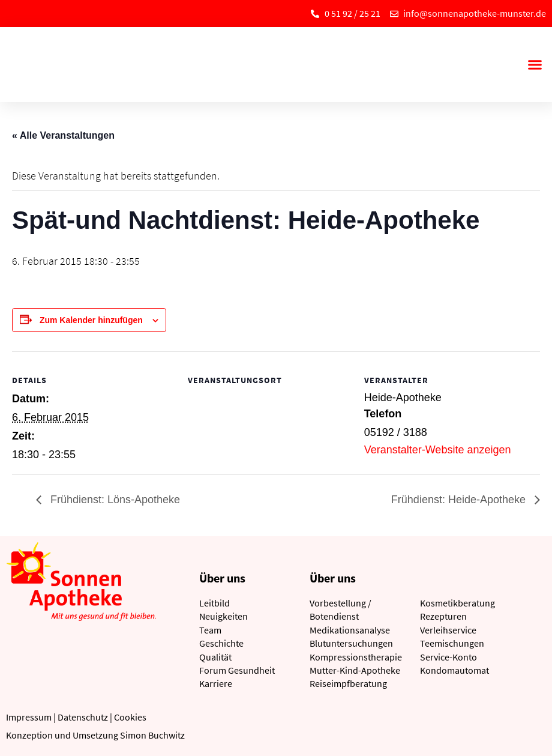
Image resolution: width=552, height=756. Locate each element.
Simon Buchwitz (152, 735)
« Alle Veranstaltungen (63, 135)
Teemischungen (452, 643)
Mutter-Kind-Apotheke (355, 670)
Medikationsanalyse (350, 630)
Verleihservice (448, 630)
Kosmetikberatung (457, 603)
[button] (535, 65)
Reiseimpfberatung (348, 683)
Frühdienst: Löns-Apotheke (114, 500)
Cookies (130, 717)
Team (210, 630)
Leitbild (214, 603)
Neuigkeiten (223, 616)
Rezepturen (443, 616)
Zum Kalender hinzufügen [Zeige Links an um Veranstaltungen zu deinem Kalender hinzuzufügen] (91, 320)
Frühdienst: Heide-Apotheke (460, 500)
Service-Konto (448, 657)
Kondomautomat (454, 670)
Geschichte (221, 643)
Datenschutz (83, 717)
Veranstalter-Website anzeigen (438, 450)
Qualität (215, 657)
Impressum (29, 717)
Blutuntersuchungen (351, 643)
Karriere (216, 683)
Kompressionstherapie (356, 657)
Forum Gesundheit (237, 670)
